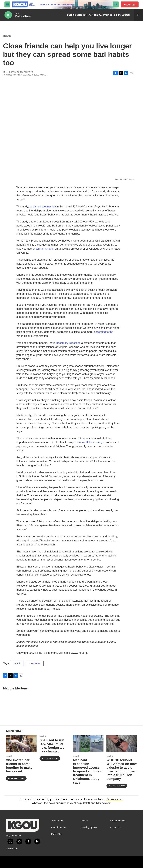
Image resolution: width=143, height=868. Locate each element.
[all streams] (139, 15)
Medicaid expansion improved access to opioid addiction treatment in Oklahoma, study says (88, 771)
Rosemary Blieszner (68, 343)
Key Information (59, 827)
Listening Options (89, 827)
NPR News (35, 663)
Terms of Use (57, 821)
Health (7, 36)
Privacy (84, 821)
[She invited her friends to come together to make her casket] (21, 744)
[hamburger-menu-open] (7, 4)
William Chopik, (45, 249)
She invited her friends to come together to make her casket (19, 766)
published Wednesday (43, 207)
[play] (8, 15)
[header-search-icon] (116, 4)
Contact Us (115, 827)
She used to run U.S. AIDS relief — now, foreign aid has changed (53, 746)
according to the (104, 332)
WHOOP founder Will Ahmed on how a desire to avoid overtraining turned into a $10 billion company (122, 769)
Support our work (118, 821)
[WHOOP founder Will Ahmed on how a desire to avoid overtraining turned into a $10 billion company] (122, 744)
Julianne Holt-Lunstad (88, 442)
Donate (131, 5)
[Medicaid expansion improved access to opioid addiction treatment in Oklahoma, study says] (88, 744)
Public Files (57, 834)
